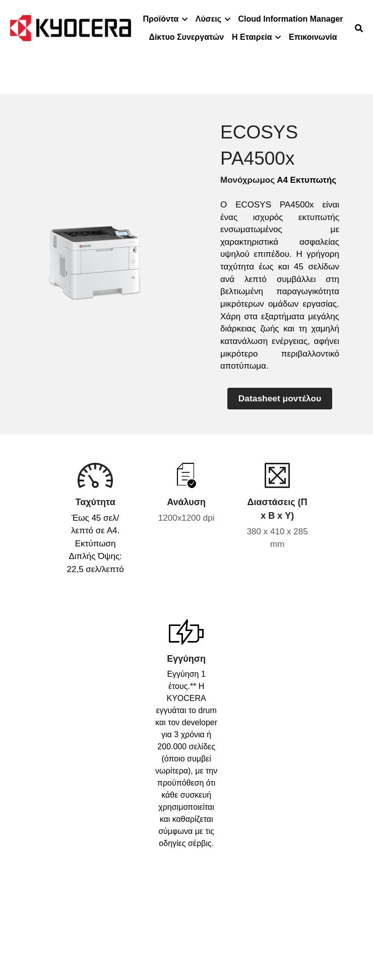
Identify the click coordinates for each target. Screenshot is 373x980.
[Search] (359, 28)
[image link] (71, 27)
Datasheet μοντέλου (280, 398)
